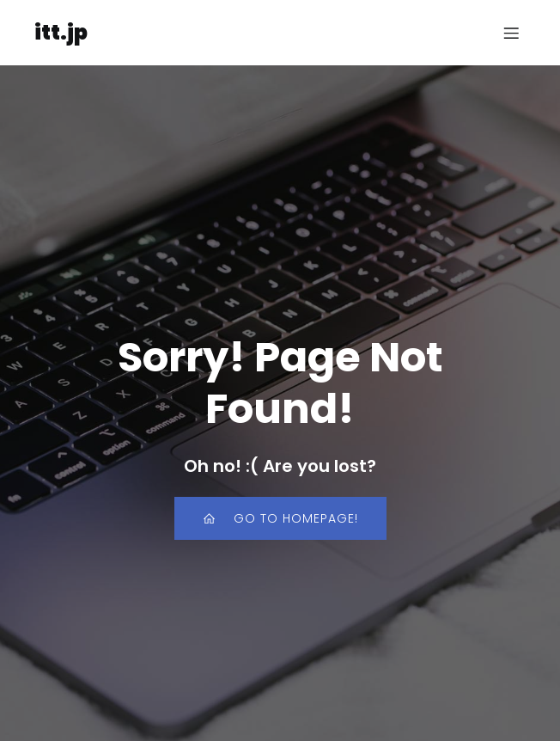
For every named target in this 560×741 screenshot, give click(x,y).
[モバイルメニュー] (511, 33)
